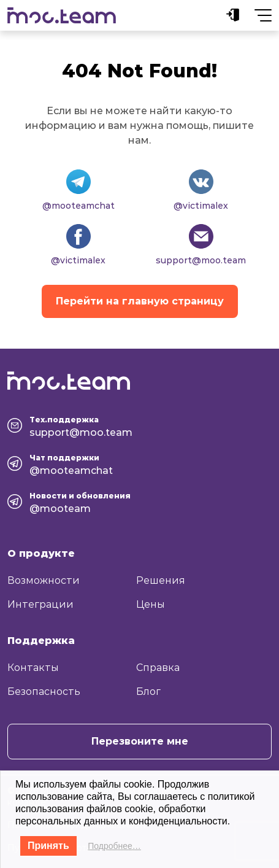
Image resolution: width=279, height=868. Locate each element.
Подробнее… (114, 846)
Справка (158, 668)
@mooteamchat (78, 206)
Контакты (33, 668)
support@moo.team (201, 260)
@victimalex (201, 206)
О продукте (41, 553)
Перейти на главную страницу (140, 301)
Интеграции (40, 604)
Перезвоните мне (140, 741)
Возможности (44, 580)
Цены (151, 604)
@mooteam (60, 509)
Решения (161, 580)
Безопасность (44, 692)
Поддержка (41, 641)
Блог (148, 692)
